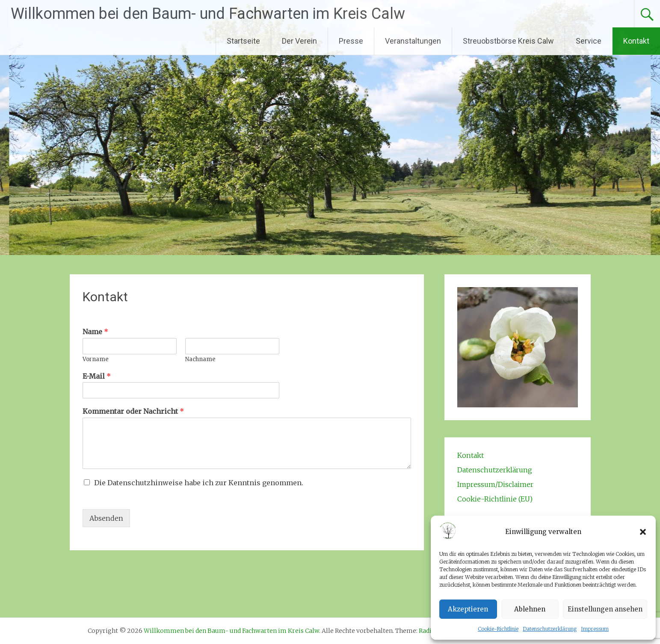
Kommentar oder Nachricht (133, 411)
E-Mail (97, 376)
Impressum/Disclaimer (495, 484)
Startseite (243, 41)
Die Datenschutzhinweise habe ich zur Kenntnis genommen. (199, 483)
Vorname (96, 359)
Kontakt (636, 41)
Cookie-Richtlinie (498, 629)
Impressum (595, 629)
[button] (643, 532)
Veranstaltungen (413, 41)
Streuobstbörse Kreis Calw (508, 41)
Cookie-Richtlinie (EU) (495, 499)
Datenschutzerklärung (550, 629)
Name (95, 332)
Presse (351, 41)
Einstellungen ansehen (605, 609)
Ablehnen (530, 609)
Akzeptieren (468, 609)
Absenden (106, 518)
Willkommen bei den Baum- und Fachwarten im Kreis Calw (208, 14)
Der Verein (299, 41)
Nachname (200, 359)
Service (589, 41)
